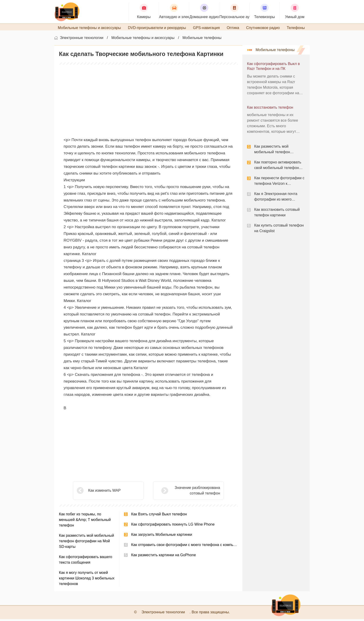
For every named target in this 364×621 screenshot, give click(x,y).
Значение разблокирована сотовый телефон (186, 492)
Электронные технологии (82, 40)
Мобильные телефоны (202, 40)
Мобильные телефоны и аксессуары (143, 40)
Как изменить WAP (104, 492)
